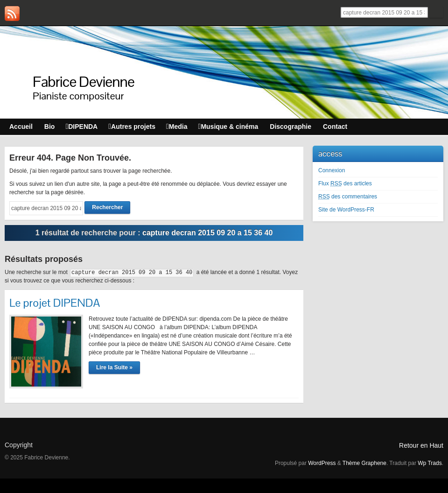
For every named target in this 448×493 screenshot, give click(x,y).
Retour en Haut (421, 445)
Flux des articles (345, 183)
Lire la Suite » (114, 367)
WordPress (322, 463)
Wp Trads (430, 463)
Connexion (332, 170)
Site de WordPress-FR (346, 210)
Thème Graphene (364, 463)
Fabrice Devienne (84, 81)
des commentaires (348, 197)
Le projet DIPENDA (55, 303)
